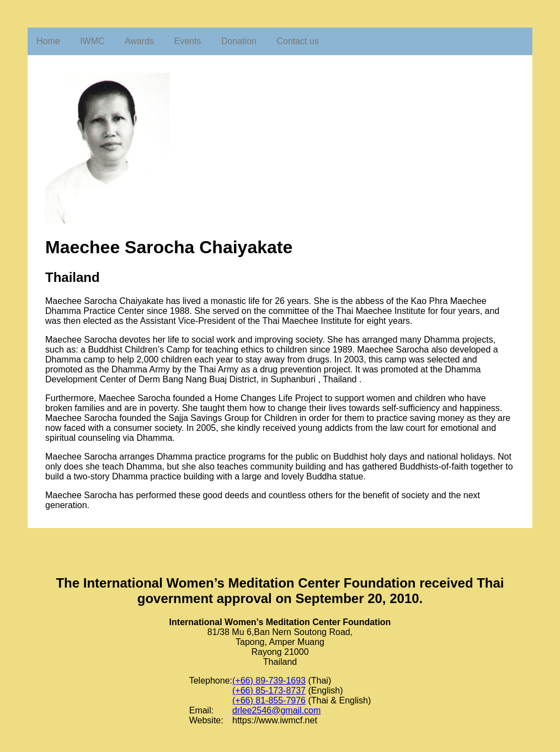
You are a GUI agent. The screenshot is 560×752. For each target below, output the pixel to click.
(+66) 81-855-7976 (269, 700)
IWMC (92, 41)
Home (48, 41)
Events (188, 41)
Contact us (297, 41)
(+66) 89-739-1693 (269, 681)
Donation (239, 41)
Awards (139, 41)
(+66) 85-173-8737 (269, 690)
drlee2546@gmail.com (276, 710)
